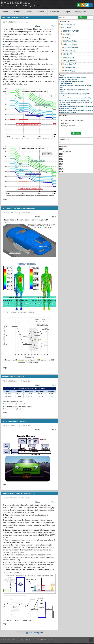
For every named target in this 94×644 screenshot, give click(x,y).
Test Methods (70, 64)
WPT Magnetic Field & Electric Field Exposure (18, 208)
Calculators (55, 12)
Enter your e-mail (68, 126)
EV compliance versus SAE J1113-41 (15, 17)
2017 (61, 166)
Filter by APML (80, 12)
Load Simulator (70, 41)
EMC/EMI (66, 28)
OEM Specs (69, 51)
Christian (24, 213)
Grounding (68, 34)
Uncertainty (70, 71)
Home (5, 12)
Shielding (68, 54)
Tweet (54, 26)
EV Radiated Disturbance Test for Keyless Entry (19, 493)
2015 (61, 171)
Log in (67, 12)
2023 (61, 154)
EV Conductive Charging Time (13, 377)
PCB (67, 38)
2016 (61, 169)
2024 (76, 150)
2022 (61, 156)
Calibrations (70, 67)
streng (23, 22)
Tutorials (41, 12)
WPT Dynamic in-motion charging (14, 421)
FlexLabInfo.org (32, 640)
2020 (61, 161)
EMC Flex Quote (47, 640)
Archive (17, 12)
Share (37, 26)
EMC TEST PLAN (71, 31)
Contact (29, 12)
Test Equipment (70, 61)
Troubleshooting (71, 48)
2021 (61, 159)
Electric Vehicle (68, 24)
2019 (61, 164)
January (65, 151)
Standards (68, 57)
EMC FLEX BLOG (16, 3)
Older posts (38, 633)
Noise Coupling (70, 44)
